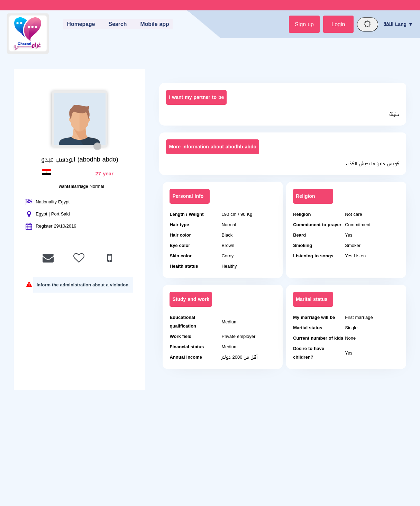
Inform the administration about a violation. (83, 285)
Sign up (302, 24)
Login (337, 24)
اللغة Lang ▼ (398, 24)
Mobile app (155, 24)
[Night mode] (367, 25)
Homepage (80, 24)
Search (117, 24)
